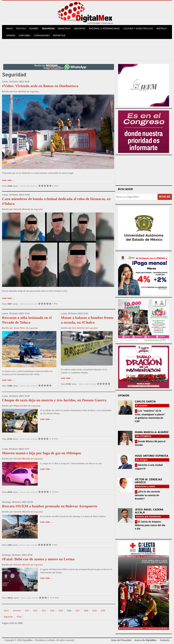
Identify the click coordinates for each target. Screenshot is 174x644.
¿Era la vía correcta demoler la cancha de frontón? (147, 495)
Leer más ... (8, 180)
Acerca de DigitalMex (146, 640)
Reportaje (59, 36)
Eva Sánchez (20, 92)
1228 (86, 611)
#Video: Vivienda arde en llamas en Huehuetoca (40, 86)
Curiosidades (42, 36)
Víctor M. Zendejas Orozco (149, 481)
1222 (35, 611)
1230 (103, 611)
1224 (52, 611)
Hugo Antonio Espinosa (152, 456)
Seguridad (48, 29)
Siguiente (8, 617)
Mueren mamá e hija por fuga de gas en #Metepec (42, 453)
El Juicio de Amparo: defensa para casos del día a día (150, 525)
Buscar (165, 197)
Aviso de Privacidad (121, 640)
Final (19, 617)
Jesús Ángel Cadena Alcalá (149, 511)
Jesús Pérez (19, 328)
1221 (27, 611)
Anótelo (161, 29)
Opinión (11, 36)
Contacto (165, 640)
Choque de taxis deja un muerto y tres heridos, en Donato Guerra (54, 400)
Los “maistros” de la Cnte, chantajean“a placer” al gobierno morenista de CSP (150, 416)
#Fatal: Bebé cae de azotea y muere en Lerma (38, 559)
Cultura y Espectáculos (138, 29)
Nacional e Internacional (104, 29)
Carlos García (145, 402)
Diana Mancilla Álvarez (152, 432)
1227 (77, 611)
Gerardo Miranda (22, 209)
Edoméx (34, 29)
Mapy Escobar (21, 406)
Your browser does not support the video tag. (144, 170)
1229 (94, 611)
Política (21, 29)
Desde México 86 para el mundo (150, 443)
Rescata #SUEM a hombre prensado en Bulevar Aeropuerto (50, 506)
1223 (44, 611)
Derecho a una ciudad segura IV (149, 467)
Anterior (17, 611)
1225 (60, 611)
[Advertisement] (87, 49)
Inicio (10, 29)
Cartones (25, 36)
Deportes (80, 29)
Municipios (64, 29)
